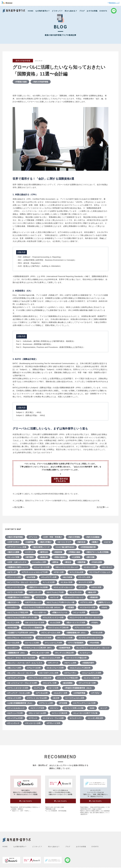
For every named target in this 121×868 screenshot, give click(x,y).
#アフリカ (40, 597)
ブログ (82, 11)
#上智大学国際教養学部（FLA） (20, 703)
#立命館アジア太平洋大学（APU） (21, 633)
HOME (31, 11)
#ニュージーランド (15, 587)
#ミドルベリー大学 (88, 607)
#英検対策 (94, 597)
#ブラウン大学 (86, 602)
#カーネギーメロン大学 (49, 673)
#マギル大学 (98, 633)
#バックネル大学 (77, 572)
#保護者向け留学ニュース (18, 567)
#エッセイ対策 (13, 557)
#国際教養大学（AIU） (17, 653)
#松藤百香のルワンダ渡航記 (19, 597)
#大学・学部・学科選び (53, 537)
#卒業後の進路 (21, 82)
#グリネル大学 (42, 693)
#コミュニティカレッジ (63, 587)
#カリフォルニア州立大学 (18, 613)
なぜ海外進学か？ (43, 11)
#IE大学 (56, 698)
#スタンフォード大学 (55, 668)
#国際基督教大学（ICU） (76, 633)
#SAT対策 (31, 577)
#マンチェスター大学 (40, 653)
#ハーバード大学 (85, 582)
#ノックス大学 (49, 582)
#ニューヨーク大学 (42, 567)
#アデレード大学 (54, 723)
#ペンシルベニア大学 (54, 643)
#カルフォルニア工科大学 (80, 668)
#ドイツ (95, 613)
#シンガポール (40, 613)
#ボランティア (35, 592)
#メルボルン (12, 607)
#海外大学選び (46, 542)
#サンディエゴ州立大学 (65, 653)
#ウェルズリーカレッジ (74, 597)
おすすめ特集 (92, 11)
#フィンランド (13, 723)
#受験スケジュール (60, 613)
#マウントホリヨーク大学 (18, 688)
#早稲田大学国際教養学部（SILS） (79, 688)
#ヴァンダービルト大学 (51, 633)
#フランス (33, 718)
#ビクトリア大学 (37, 708)
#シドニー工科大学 (92, 678)
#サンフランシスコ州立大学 (40, 678)
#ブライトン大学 (46, 703)
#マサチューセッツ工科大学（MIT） (38, 648)
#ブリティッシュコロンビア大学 (35, 572)
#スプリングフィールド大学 (84, 703)
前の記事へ (19, 507)
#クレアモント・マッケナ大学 (20, 638)
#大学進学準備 (79, 693)
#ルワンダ (54, 597)
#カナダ (107, 542)
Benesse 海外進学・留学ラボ (14, 11)
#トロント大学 (90, 567)
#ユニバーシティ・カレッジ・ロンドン (85, 618)
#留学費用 (29, 557)
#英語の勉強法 (60, 557)
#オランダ (12, 572)
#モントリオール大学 (37, 713)
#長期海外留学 (88, 663)
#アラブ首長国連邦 (76, 643)
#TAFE (104, 607)
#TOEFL (95, 623)
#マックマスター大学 (87, 683)
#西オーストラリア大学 (76, 623)
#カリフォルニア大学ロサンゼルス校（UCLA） (43, 607)
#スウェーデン (70, 673)
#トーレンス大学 (32, 643)
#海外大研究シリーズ (41, 547)
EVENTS (103, 11)
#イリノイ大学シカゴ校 (74, 708)
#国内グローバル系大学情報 (97, 552)
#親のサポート (13, 602)
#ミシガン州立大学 (95, 718)
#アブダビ (95, 693)
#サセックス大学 (14, 698)
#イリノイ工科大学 (60, 713)
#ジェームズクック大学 (92, 673)
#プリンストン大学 (82, 628)
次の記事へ (102, 507)
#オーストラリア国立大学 (77, 658)
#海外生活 (81, 542)
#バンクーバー (76, 718)
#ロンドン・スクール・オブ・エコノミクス (25, 663)
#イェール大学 (79, 613)
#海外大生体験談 (93, 537)
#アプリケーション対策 (17, 547)
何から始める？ (71, 11)
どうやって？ (57, 11)
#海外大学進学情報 (41, 82)
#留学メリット (104, 602)
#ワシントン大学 (14, 577)
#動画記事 (44, 557)
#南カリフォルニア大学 (51, 658)
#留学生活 (44, 552)
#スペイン (54, 708)
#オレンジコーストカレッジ (67, 567)
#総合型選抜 (68, 683)
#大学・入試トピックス (17, 562)
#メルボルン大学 (39, 562)
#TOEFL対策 (97, 562)
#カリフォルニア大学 (55, 592)
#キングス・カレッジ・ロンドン (20, 673)
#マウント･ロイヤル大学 (37, 698)
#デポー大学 (59, 572)
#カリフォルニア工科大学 (58, 628)
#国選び (95, 542)
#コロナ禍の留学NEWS (65, 547)
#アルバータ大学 (34, 668)
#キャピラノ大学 (50, 683)
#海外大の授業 (13, 552)
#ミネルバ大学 (67, 582)
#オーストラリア (64, 542)
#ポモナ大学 (96, 587)
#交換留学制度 (65, 648)
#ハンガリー (12, 648)
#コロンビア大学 (44, 638)
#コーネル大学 (13, 643)
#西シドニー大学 (14, 668)
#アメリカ (33, 537)
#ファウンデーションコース (90, 638)
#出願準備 (29, 542)
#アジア (82, 587)
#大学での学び (13, 542)
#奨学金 (55, 562)
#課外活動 (90, 557)
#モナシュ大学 (70, 663)
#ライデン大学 (84, 577)
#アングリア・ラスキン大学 (19, 693)
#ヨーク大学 (54, 688)
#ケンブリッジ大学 (65, 638)
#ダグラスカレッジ (33, 602)
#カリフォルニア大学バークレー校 (61, 602)
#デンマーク (53, 663)
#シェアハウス (76, 592)
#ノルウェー (85, 653)
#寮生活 (68, 562)
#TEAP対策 (94, 643)
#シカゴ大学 (55, 623)
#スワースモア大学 (15, 592)
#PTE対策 (63, 703)
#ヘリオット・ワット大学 (54, 718)
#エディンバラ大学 (15, 713)
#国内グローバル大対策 (38, 587)
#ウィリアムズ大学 (15, 718)
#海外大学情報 (74, 537)
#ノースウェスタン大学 (75, 698)
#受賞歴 (71, 607)
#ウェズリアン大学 (49, 577)
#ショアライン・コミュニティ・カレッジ (93, 648)
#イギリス (29, 552)
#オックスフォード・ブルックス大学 (22, 683)
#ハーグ (104, 708)
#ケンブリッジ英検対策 (33, 628)
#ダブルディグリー (15, 678)
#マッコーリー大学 (33, 723)
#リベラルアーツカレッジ (100, 572)
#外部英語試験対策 (88, 547)
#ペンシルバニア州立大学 (68, 678)
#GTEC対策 (12, 628)
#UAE (92, 708)
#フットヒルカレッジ (16, 708)
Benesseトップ (114, 3)
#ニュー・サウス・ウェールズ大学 (21, 658)
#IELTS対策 (67, 577)
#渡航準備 (81, 562)
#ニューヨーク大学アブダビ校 (85, 713)
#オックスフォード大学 (35, 623)
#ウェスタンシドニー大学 (53, 618)
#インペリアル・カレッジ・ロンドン (22, 582)
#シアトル (38, 688)
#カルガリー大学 (61, 693)
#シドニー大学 (13, 623)
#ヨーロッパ (107, 567)
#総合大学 (92, 592)
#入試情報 (76, 557)
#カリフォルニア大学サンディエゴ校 (22, 618)
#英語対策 (58, 552)
